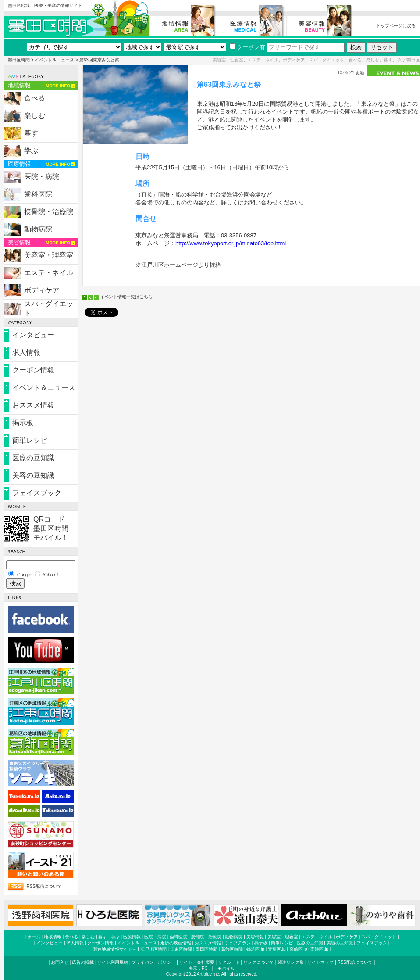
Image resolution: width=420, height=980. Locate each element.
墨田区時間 (19, 60)
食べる (35, 98)
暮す (31, 133)
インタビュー (33, 335)
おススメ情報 (33, 405)
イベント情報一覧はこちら (126, 297)
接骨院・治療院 (49, 212)
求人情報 (26, 352)
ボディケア (42, 290)
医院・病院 (42, 177)
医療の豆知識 (33, 458)
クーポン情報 (33, 370)
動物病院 (38, 229)
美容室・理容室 (49, 255)
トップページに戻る (396, 26)
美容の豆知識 (33, 475)
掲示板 (23, 423)
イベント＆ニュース (54, 60)
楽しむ (35, 116)
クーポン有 (247, 47)
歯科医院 (38, 194)
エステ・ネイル (49, 273)
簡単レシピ (30, 440)
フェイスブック (37, 493)
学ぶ (31, 151)
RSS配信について (44, 886)
